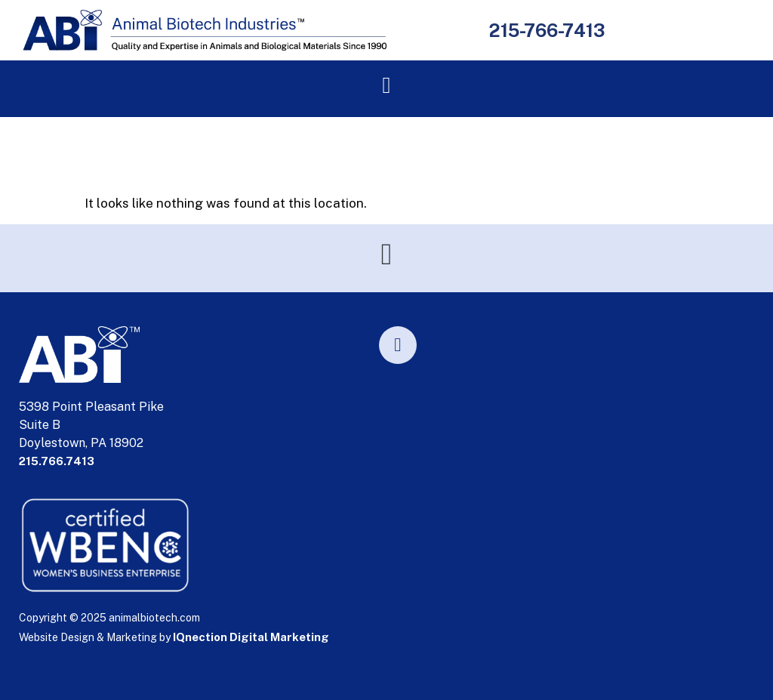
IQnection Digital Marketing (251, 637)
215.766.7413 (57, 461)
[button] (386, 85)
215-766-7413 (547, 30)
